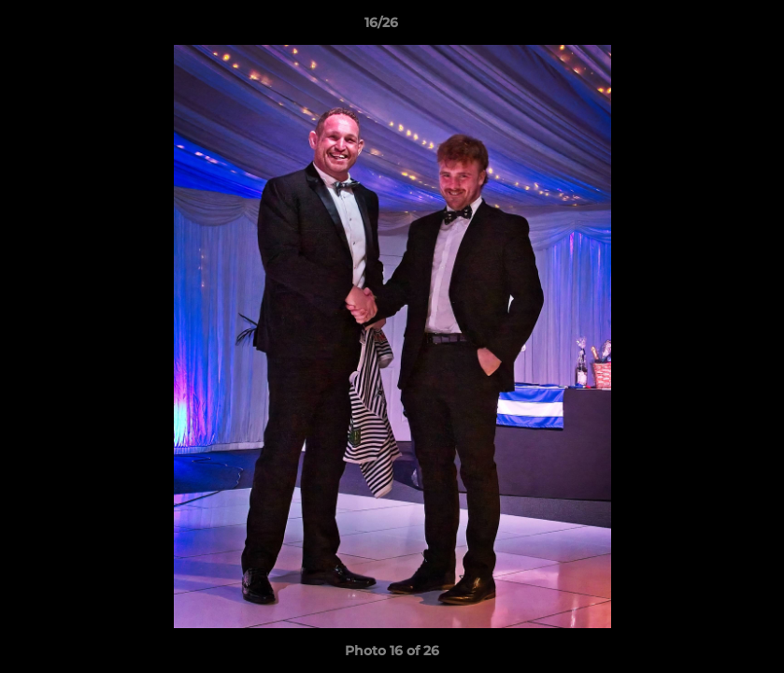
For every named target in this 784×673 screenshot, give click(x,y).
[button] (706, 27)
